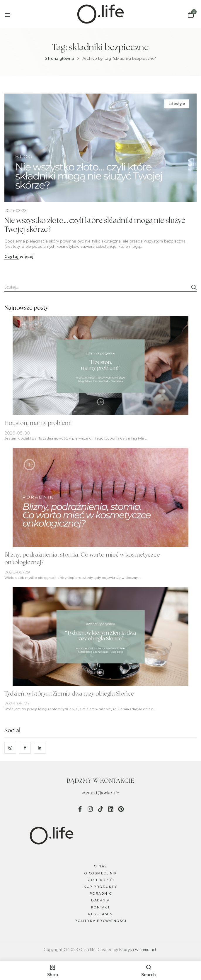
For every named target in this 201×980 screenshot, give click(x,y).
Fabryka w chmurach (138, 950)
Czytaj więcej (19, 256)
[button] (191, 15)
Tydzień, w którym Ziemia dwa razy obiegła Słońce (69, 694)
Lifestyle (177, 104)
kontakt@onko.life (100, 793)
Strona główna (59, 58)
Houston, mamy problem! (38, 423)
